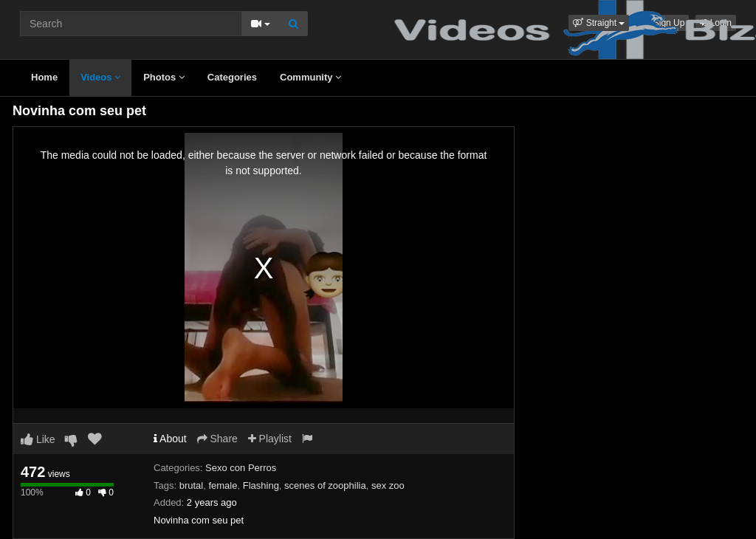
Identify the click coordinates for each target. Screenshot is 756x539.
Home (44, 77)
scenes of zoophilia (325, 485)
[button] (599, 23)
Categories (232, 77)
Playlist (270, 439)
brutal (192, 485)
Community (310, 77)
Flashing (261, 485)
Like (38, 439)
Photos (164, 77)
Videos (100, 77)
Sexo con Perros (241, 468)
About (170, 439)
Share (217, 439)
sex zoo (388, 485)
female (223, 485)
